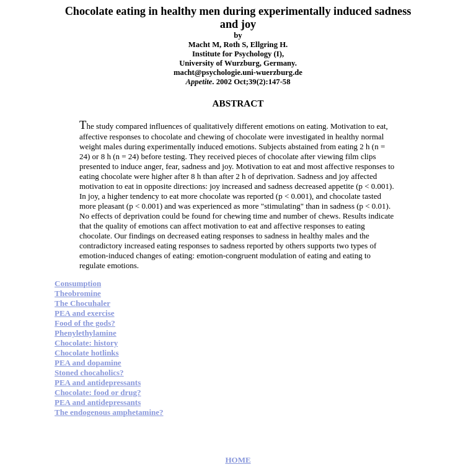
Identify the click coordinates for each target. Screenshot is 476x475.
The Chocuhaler (82, 303)
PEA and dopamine (88, 363)
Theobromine (78, 293)
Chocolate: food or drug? (98, 392)
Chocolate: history (86, 343)
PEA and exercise (85, 313)
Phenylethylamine (86, 333)
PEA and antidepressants (98, 382)
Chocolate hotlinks (87, 353)
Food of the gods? (85, 323)
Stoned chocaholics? (89, 373)
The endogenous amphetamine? (109, 412)
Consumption (78, 283)
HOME (238, 460)
